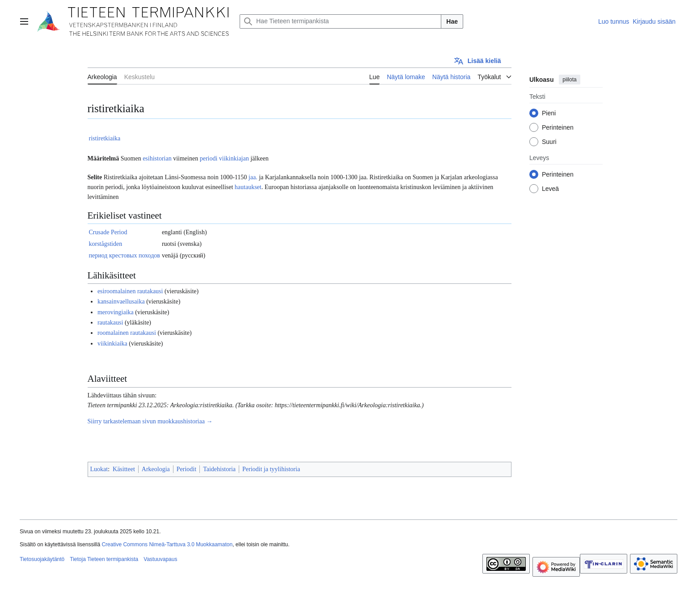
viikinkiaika (112, 344)
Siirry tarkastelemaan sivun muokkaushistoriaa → (150, 421)
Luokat (99, 469)
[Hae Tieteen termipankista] (340, 21)
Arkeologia (156, 469)
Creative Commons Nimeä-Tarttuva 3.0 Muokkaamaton (167, 544)
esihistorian (157, 158)
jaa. (253, 177)
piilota (569, 80)
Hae (452, 21)
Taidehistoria (219, 469)
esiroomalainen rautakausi (130, 291)
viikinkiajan (234, 158)
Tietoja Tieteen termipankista (104, 559)
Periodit (186, 469)
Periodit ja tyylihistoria (271, 469)
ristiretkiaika (105, 138)
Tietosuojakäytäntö (42, 559)
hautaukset (248, 187)
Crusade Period (108, 232)
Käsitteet (124, 469)
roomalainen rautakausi (127, 333)
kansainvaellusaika (121, 302)
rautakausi (110, 323)
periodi (209, 158)
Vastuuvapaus (160, 559)
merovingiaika (116, 312)
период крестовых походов (125, 255)
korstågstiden (106, 244)
